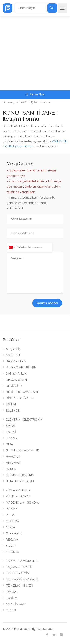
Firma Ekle (35, 94)
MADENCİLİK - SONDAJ (22, 503)
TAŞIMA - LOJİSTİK (19, 567)
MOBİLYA (12, 521)
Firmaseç (9, 102)
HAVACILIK (14, 457)
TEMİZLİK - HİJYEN (19, 586)
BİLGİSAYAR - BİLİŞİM (21, 367)
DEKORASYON (16, 380)
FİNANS (11, 438)
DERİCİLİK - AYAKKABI (22, 392)
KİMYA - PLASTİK (18, 490)
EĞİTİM (11, 404)
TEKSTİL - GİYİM (18, 573)
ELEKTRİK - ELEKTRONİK (24, 420)
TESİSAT (12, 592)
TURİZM (12, 598)
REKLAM (12, 540)
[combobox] (12, 247)
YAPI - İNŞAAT (16, 604)
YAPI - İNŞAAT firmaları (35, 102)
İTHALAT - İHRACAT (20, 481)
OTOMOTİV (14, 533)
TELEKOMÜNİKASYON (22, 579)
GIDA (9, 444)
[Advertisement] (35, 53)
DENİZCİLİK (14, 386)
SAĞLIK (11, 546)
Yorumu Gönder (47, 303)
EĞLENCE (13, 411)
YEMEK (11, 610)
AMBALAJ (13, 355)
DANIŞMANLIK (16, 374)
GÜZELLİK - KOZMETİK (22, 450)
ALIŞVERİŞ (13, 349)
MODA (10, 527)
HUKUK (11, 469)
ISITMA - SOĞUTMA (20, 475)
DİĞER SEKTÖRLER (20, 398)
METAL (11, 515)
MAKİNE (12, 509)
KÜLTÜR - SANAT (18, 496)
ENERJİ (11, 432)
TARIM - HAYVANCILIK (22, 561)
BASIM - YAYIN (16, 361)
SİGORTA (12, 552)
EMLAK (11, 426)
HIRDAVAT (13, 463)
